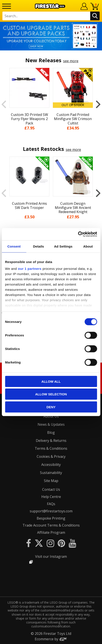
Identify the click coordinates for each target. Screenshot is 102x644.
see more (71, 61)
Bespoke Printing (51, 518)
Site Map (51, 481)
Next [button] (98, 104)
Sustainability (51, 473)
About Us (51, 416)
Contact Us (51, 489)
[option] (51, 36)
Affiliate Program (51, 532)
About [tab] (88, 246)
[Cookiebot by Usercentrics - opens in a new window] (78, 234)
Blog (51, 432)
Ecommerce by (51, 639)
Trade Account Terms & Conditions (51, 525)
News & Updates (51, 424)
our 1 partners (30, 269)
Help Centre (51, 497)
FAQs (51, 504)
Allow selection (51, 394)
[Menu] (7, 6)
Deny (51, 407)
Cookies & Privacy (51, 456)
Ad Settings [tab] (63, 246)
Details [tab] (38, 246)
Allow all (51, 381)
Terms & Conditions (51, 448)
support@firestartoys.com (51, 511)
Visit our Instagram (51, 556)
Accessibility (51, 465)
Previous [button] (4, 104)
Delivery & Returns (51, 441)
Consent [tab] (14, 246)
